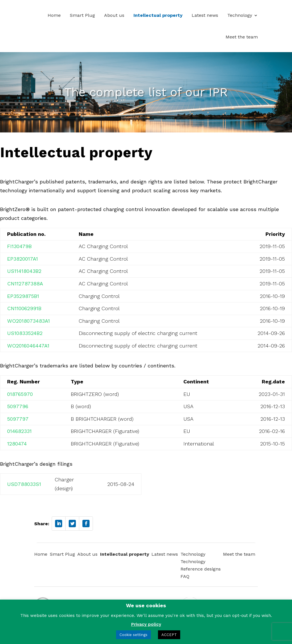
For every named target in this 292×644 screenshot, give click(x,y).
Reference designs (201, 569)
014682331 (19, 431)
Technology (240, 15)
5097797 (18, 419)
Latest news (205, 15)
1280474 (17, 444)
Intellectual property (158, 15)
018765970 (20, 394)
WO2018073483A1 (29, 321)
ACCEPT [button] (169, 635)
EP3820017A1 (23, 259)
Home (54, 15)
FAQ (185, 576)
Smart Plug (82, 15)
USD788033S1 (24, 484)
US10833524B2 (25, 333)
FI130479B (19, 246)
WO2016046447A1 (28, 346)
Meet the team (242, 37)
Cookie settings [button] (133, 635)
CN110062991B (24, 308)
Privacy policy (146, 624)
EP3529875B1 (23, 296)
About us (114, 15)
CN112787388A (25, 284)
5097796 (18, 406)
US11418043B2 (24, 271)
